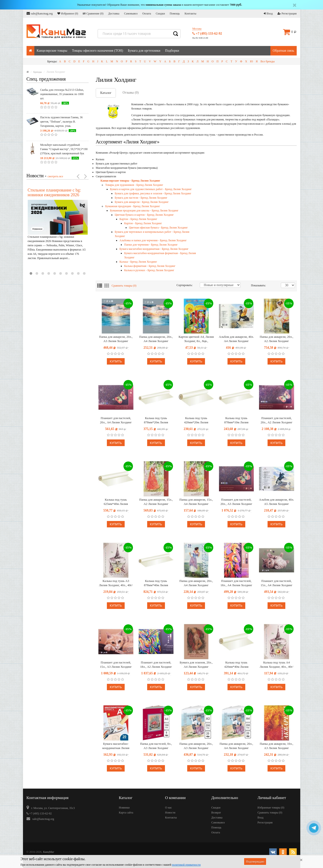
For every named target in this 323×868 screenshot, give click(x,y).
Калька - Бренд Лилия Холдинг (138, 262)
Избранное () (68, 14)
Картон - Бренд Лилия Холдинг (138, 219)
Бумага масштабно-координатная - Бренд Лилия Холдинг (154, 249)
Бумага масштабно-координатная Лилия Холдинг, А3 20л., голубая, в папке (116, 746)
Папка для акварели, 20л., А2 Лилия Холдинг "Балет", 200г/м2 (276, 339)
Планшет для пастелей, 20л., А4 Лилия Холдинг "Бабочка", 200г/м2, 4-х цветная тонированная (116, 420)
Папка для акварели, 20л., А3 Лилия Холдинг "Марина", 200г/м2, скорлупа (116, 339)
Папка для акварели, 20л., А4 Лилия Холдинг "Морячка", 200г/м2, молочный (236, 746)
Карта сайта (126, 813)
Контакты (191, 14)
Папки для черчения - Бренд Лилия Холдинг (151, 245)
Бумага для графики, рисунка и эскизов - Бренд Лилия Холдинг (153, 193)
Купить (116, 361)
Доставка (114, 14)
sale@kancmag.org (40, 13)
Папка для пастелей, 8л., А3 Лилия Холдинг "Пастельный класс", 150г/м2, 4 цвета (156, 746)
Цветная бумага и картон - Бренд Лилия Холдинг (144, 215)
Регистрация (287, 14)
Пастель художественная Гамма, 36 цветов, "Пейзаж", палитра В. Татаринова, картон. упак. (61, 122)
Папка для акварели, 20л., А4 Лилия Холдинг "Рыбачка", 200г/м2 (196, 583)
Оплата (147, 14)
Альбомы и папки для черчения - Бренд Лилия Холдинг (153, 240)
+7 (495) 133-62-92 (207, 34)
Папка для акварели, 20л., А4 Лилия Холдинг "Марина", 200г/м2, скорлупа (156, 339)
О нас (169, 808)
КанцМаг (49, 852)
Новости (170, 813)
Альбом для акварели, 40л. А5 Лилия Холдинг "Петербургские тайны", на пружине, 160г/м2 (276, 502)
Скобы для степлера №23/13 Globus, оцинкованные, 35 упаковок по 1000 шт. (62, 94)
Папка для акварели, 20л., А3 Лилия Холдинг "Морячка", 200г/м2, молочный (196, 746)
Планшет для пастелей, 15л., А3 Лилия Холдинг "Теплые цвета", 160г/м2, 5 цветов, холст (116, 665)
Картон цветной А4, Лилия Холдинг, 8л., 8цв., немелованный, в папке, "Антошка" (196, 339)
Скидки (160, 14)
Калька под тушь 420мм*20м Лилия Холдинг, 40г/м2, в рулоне (196, 420)
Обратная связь (284, 51)
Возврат (216, 813)
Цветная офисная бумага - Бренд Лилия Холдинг (158, 228)
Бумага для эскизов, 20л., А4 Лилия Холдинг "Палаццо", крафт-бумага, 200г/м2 (196, 665)
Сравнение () (93, 14)
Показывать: (256, 285)
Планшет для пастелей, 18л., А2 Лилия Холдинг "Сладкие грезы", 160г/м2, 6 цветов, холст (156, 665)
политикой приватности (186, 865)
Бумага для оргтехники (144, 51)
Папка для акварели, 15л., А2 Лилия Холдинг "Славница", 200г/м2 (156, 502)
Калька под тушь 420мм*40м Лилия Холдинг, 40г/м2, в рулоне (236, 665)
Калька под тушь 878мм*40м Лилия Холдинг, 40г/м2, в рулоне (156, 583)
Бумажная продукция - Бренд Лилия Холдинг (133, 206)
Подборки (172, 51)
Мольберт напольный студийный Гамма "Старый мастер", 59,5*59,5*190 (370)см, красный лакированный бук (64, 149)
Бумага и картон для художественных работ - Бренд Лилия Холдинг (151, 189)
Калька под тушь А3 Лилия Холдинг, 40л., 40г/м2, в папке (116, 583)
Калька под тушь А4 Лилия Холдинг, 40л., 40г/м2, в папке (277, 665)
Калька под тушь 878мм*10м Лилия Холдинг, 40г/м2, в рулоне (236, 420)
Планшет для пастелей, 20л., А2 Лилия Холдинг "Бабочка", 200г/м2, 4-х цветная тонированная (277, 420)
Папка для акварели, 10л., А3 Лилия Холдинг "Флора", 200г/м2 (276, 746)
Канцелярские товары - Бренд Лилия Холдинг (130, 181)
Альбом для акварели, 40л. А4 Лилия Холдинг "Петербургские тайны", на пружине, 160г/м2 (236, 339)
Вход (268, 14)
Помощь (175, 14)
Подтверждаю (255, 861)
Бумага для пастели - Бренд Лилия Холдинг (141, 198)
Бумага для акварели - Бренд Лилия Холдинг (142, 202)
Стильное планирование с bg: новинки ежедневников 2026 (54, 192)
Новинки (124, 808)
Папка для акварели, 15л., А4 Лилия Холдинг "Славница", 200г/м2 (196, 502)
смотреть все (55, 176)
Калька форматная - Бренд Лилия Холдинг (150, 266)
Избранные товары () (271, 808)
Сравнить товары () (124, 286)
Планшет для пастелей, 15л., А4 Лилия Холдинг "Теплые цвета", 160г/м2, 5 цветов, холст (277, 583)
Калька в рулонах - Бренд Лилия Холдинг (149, 270)
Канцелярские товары (52, 51)
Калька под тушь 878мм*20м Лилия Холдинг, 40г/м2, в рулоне (156, 420)
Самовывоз (131, 14)
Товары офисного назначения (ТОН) (98, 51)
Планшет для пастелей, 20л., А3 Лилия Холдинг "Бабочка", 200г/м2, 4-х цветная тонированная (236, 502)
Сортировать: (185, 285)
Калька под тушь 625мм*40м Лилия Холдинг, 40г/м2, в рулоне (116, 502)
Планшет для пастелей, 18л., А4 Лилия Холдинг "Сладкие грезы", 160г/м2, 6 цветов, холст (236, 583)
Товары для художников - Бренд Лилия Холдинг (134, 185)
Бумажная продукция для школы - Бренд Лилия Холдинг (144, 210)
